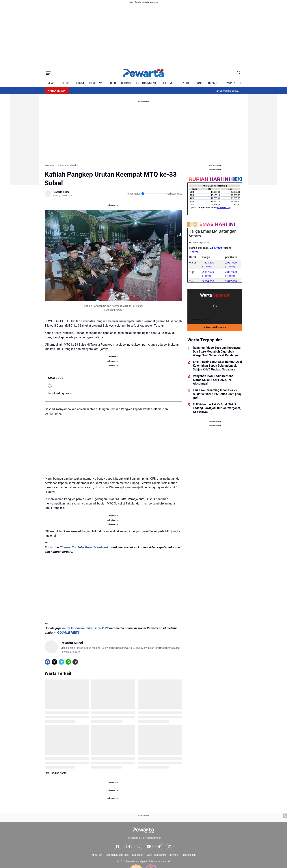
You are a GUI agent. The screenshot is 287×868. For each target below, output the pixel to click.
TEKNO (199, 83)
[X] (54, 662)
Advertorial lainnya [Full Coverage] (215, 327)
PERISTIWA (96, 83)
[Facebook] (47, 662)
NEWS (51, 83)
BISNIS (112, 83)
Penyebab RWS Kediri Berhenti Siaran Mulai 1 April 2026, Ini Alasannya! (213, 380)
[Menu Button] (48, 73)
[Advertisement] (25, 130)
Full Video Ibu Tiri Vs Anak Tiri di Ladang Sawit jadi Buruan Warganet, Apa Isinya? (217, 408)
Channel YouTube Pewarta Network (84, 547)
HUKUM (79, 83)
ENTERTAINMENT (146, 83)
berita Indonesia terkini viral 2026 (85, 628)
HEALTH (184, 83)
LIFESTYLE (168, 83)
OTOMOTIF (215, 83)
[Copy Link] (75, 662)
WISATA (231, 83)
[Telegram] (61, 662)
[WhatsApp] (68, 662)
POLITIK (65, 83)
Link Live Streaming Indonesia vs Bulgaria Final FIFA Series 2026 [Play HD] (217, 394)
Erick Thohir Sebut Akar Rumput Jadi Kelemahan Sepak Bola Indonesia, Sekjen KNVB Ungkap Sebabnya (217, 366)
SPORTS (126, 83)
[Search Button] (239, 73)
